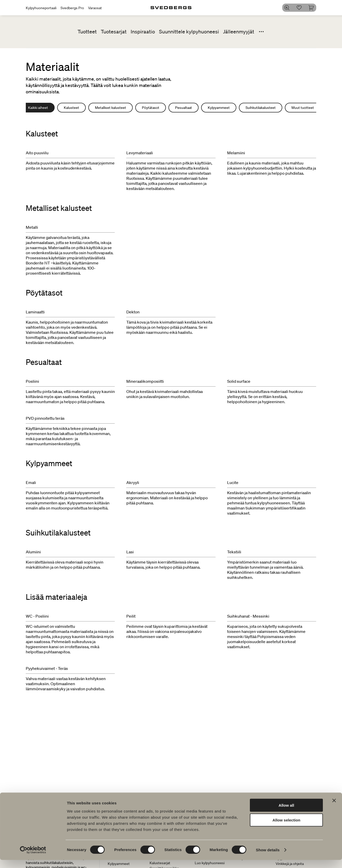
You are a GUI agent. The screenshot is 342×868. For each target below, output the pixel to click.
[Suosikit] (301, 8)
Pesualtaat (184, 108)
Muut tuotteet (303, 108)
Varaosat (95, 8)
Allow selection (286, 828)
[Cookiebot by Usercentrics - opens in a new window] (33, 858)
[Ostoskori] (313, 8)
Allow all (286, 813)
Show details (268, 858)
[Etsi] (289, 8)
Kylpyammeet (219, 108)
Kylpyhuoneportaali (41, 8)
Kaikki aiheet (38, 108)
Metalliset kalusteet (111, 108)
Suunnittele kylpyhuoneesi (189, 32)
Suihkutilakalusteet (261, 108)
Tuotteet (87, 32)
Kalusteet (71, 108)
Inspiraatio (143, 32)
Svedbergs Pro (72, 8)
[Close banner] (334, 808)
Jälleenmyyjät (239, 32)
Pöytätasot (151, 108)
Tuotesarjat (114, 32)
